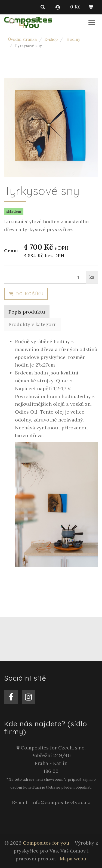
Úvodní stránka (22, 39)
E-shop (51, 39)
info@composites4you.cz (61, 802)
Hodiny (73, 39)
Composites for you (46, 843)
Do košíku (26, 294)
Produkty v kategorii (33, 324)
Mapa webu (73, 859)
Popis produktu (27, 312)
